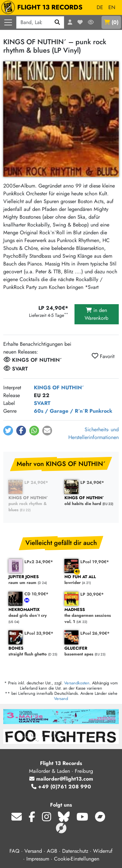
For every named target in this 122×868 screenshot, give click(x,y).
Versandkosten (77, 683)
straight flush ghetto (33, 651)
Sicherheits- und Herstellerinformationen (94, 433)
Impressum (38, 859)
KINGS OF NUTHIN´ (59, 388)
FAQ (14, 851)
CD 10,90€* (36, 594)
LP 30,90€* (92, 594)
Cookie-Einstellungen (77, 859)
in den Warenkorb (96, 314)
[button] (8, 431)
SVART (42, 403)
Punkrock (101, 411)
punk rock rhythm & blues (33, 504)
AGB (52, 851)
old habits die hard (89, 501)
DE (100, 7)
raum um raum (33, 580)
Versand (61, 699)
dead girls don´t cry (33, 613)
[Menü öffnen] (8, 22)
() (111, 22)
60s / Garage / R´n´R (61, 411)
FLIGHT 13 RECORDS (43, 7)
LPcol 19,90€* (95, 562)
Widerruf (103, 851)
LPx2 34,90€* (39, 562)
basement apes (89, 651)
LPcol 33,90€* (39, 633)
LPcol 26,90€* (95, 633)
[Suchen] (57, 22)
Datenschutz (75, 851)
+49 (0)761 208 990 (61, 787)
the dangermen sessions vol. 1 (89, 616)
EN (112, 7)
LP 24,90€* (36, 482)
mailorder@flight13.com (61, 779)
